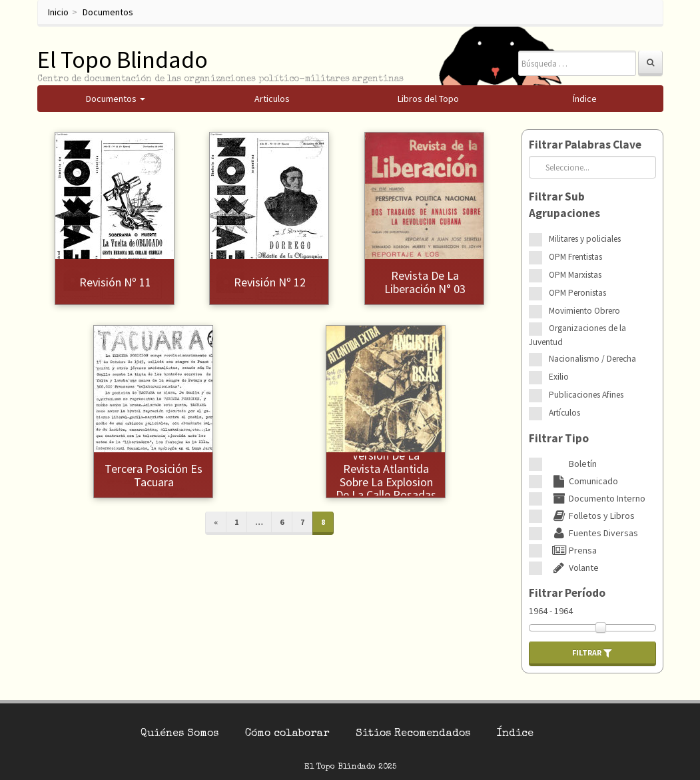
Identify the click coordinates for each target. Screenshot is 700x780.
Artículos (564, 413)
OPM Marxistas (575, 275)
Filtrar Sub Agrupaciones (564, 205)
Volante (574, 568)
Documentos (108, 12)
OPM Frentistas (575, 257)
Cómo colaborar (287, 734)
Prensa (573, 550)
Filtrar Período (567, 593)
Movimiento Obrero (584, 311)
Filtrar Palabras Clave (585, 145)
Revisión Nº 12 (270, 282)
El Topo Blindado (123, 60)
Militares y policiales (585, 239)
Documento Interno (597, 498)
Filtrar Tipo (559, 438)
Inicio (58, 12)
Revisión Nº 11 (115, 282)
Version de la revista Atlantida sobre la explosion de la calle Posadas (386, 475)
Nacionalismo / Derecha (592, 359)
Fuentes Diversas (593, 533)
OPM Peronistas (577, 293)
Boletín (573, 464)
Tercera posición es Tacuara (154, 475)
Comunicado (583, 481)
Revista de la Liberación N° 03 (425, 282)
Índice (515, 734)
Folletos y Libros (592, 516)
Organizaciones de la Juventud (577, 335)
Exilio (559, 377)
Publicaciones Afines (586, 395)
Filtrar (592, 653)
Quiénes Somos (179, 734)
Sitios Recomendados (413, 734)
